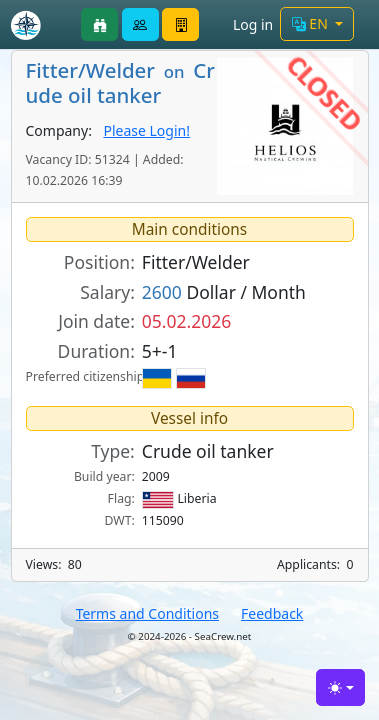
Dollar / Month (224, 292)
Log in (253, 24)
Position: (99, 262)
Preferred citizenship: (80, 376)
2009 (156, 476)
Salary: (107, 292)
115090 (163, 520)
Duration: (96, 351)
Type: (113, 451)
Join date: (96, 321)
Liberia (179, 499)
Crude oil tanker (208, 451)
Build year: (104, 476)
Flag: (121, 498)
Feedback (272, 613)
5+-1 (160, 351)
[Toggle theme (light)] (340, 687)
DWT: (120, 520)
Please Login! (146, 130)
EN (312, 23)
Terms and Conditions (147, 613)
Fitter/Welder (196, 262)
